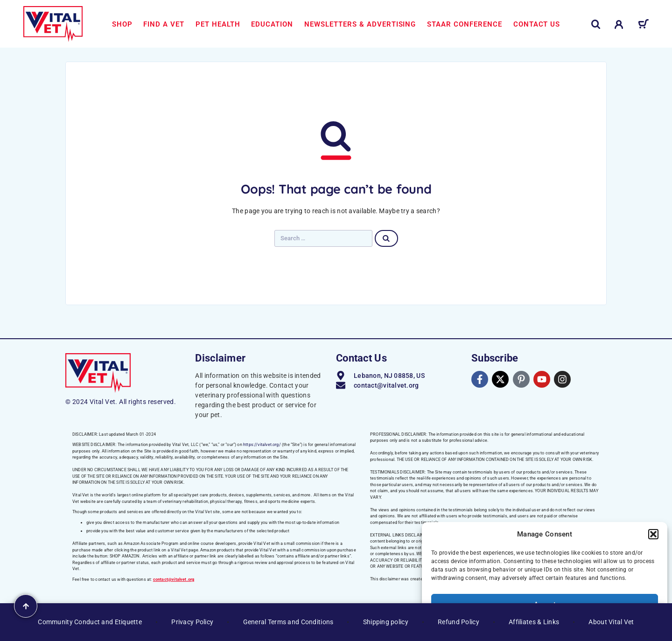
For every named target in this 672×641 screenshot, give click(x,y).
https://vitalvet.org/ (262, 445)
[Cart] (643, 26)
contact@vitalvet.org (174, 579)
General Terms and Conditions (288, 622)
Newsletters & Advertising (360, 24)
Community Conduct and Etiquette (90, 622)
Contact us (537, 24)
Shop (122, 24)
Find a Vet (164, 24)
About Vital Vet (611, 622)
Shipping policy (386, 622)
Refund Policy (458, 622)
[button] (653, 534)
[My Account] (619, 24)
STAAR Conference (465, 24)
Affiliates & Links (534, 622)
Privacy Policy (192, 622)
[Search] (596, 24)
